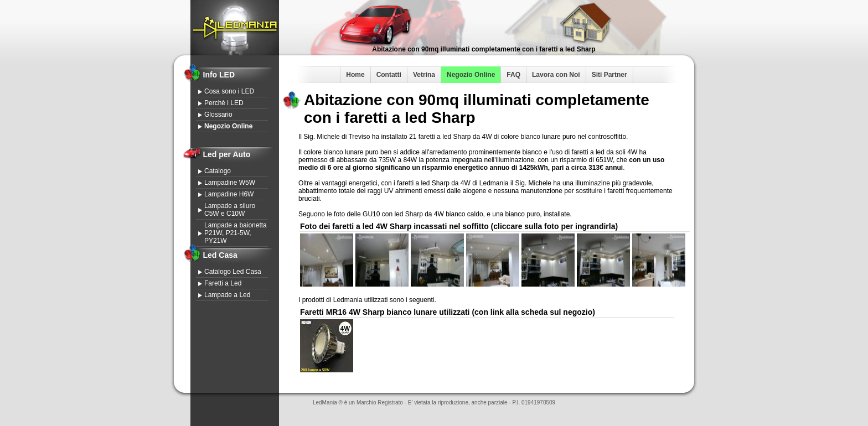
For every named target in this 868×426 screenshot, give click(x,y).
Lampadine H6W (229, 194)
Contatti (389, 75)
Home (355, 75)
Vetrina (424, 75)
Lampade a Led (227, 295)
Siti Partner (609, 75)
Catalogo (218, 171)
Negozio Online (471, 75)
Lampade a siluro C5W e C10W (230, 210)
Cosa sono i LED (229, 91)
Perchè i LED (224, 103)
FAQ (513, 75)
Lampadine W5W (230, 183)
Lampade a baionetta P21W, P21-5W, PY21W (236, 233)
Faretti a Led (223, 283)
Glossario (218, 115)
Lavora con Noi (556, 75)
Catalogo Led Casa (233, 272)
